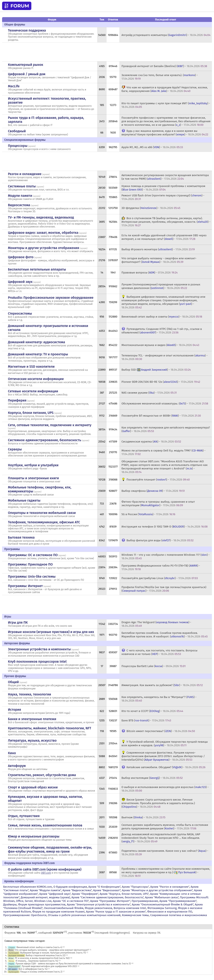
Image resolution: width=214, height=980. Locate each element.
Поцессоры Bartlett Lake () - (153, 666)
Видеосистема (19, 205)
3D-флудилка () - (151, 208)
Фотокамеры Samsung (162, 908)
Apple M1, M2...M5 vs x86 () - (152, 147)
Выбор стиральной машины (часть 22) (46, 955)
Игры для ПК (18, 622)
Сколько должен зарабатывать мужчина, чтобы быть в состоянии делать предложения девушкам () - (165, 827)
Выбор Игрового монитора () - (158, 249)
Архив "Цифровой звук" (55, 894)
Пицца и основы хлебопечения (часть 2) (41, 972)
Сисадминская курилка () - (151, 442)
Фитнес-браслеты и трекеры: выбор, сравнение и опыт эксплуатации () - (158, 503)
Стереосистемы (20, 313)
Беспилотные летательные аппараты (37, 269)
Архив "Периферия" (85, 894)
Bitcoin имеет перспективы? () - (161, 731)
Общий (13, 682)
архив (32, 146)
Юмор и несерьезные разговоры (34, 836)
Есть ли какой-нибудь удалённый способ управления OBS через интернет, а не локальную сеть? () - (164, 237)
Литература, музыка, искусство (32, 740)
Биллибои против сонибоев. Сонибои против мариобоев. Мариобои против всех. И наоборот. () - (164, 635)
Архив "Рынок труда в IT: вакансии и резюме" (116, 912)
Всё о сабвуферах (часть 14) (33, 969)
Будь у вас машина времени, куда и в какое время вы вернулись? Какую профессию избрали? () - (165, 133)
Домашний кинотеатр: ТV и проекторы (38, 354)
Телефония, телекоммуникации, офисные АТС (44, 522)
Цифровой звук (20, 282)
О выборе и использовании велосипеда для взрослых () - (165, 789)
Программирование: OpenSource (25, 915)
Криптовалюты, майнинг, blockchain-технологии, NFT (50, 728)
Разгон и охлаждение (25, 174)
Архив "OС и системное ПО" (71, 901)
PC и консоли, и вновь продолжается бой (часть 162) (42, 958)
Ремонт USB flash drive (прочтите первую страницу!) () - (163, 197)
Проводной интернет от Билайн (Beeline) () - (164, 66)
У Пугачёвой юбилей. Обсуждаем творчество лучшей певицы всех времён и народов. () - (165, 744)
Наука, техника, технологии (29, 694)
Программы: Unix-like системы (32, 576)
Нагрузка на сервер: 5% (147, 933)
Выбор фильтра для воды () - (160, 540)
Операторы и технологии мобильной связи (42, 513)
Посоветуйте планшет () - (158, 480)
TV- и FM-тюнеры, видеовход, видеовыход (41, 217)
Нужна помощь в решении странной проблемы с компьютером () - (163, 188)
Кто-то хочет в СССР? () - (152, 711)
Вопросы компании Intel (130, 908)
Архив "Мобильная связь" (162, 897)
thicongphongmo (119, 933)
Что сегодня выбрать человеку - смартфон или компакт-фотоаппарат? (52, 950)
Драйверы (10, 904)
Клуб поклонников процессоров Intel (37, 662)
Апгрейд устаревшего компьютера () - (166, 35)
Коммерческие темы (135, 915)
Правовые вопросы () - (150, 273)
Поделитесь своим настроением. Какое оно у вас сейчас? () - (165, 853)
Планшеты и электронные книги (33, 478)
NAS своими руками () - (149, 393)
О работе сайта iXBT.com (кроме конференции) (45, 869)
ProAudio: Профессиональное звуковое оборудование (51, 298)
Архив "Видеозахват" (107, 890)
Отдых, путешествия (24, 816)
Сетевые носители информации (33, 391)
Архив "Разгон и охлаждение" (170, 887)
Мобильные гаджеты (24, 500)
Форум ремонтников (99, 908)
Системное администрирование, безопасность (45, 440)
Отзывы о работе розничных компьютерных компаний (84, 915)
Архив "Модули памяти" (45, 890)
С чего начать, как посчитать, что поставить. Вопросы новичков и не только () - (159, 652)
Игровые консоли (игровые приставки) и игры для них (51, 632)
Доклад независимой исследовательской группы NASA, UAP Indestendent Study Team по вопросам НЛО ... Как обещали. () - (161, 838)
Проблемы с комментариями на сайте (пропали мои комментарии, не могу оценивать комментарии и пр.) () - (166, 872)
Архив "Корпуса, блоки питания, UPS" (124, 894)
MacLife (14, 86)
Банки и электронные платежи (32, 719)
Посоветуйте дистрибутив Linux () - (160, 578)
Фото (11, 950)
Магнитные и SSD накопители (31, 367)
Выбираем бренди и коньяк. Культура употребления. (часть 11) (53, 953)
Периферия (17, 400)
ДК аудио (13, 969)
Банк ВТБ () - (146, 720)
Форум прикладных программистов (42, 904)
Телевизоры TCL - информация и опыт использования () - (164, 357)
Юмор (11, 961)
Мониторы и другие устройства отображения (44, 248)
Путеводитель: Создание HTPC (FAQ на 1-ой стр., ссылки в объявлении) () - (162, 331)
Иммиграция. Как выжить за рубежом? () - (162, 685)
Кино (12, 753)
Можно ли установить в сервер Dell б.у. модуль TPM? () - (163, 452)
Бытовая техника (21, 537)
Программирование (145, 901)
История (15, 710)
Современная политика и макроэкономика (179, 915)
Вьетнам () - (143, 817)
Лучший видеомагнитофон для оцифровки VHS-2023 (49, 966)
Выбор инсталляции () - (152, 778)
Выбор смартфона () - (153, 491)
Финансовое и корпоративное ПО (170, 912)
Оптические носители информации (36, 379)
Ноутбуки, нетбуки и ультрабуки (33, 465)
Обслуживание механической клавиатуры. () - (165, 404)
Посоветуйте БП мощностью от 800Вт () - (161, 416)
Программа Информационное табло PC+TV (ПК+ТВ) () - (161, 567)
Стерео (12, 947)
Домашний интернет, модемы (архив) (45, 897)
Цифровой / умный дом (27, 74)
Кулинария (14, 953)
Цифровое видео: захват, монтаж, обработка (43, 233)
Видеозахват (14, 966)
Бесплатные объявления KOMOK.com (27, 887)
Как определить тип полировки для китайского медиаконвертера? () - (166, 429)
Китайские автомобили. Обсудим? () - (166, 767)
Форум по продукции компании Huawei (58, 912)
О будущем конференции (70, 887)
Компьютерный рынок (26, 65)
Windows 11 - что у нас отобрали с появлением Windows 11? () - (166, 557)
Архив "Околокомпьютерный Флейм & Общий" (163, 904)
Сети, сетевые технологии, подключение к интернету (50, 425)
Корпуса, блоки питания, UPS (31, 413)
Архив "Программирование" (178, 901)
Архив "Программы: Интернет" (110, 901)
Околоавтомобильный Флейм (64, 908)
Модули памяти (20, 196)
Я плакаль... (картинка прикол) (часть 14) (37, 961)
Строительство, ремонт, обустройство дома (42, 775)
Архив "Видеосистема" (77, 890)
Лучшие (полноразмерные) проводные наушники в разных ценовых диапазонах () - (161, 286)
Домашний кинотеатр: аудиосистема (36, 342)
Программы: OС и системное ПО (33, 555)
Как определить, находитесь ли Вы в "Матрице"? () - (159, 699)
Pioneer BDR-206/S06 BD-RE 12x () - (161, 382)
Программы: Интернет (25, 586)
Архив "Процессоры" (135, 887)
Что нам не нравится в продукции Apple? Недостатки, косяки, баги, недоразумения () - (165, 89)
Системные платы (22, 186)
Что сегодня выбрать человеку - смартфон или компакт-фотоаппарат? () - (159, 260)
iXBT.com (46, 873)
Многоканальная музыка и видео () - (160, 345)
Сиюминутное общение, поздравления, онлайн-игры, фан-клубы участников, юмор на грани (50, 849)
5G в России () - (148, 514)
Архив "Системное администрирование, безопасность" (108, 897)
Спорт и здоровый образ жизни (33, 787)
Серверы (15, 449)
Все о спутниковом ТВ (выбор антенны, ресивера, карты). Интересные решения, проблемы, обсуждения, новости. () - (166, 222)
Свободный (17, 131)
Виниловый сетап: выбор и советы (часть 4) (39, 947)
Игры (11, 958)
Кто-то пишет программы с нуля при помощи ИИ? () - (166, 105)
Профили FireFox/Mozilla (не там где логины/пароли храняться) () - (164, 589)
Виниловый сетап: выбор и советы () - (162, 317)
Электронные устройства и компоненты (39, 649)
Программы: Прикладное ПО (30, 564)
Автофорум (17, 766)
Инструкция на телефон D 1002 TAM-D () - (164, 527)
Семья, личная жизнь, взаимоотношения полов (45, 825)
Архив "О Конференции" (104, 887)
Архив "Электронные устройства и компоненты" (99, 904)
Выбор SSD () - (156, 370)
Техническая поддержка (27, 30)
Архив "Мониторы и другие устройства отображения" (157, 890)
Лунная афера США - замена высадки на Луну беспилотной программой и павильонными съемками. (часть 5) (73, 964)
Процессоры (18, 146)
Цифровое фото (21, 257)
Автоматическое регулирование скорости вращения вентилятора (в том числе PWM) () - (165, 177)
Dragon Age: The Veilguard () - (156, 624)
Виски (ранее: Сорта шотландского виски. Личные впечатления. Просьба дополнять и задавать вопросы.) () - (158, 803)
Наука (11, 964)
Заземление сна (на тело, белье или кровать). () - (160, 77)
